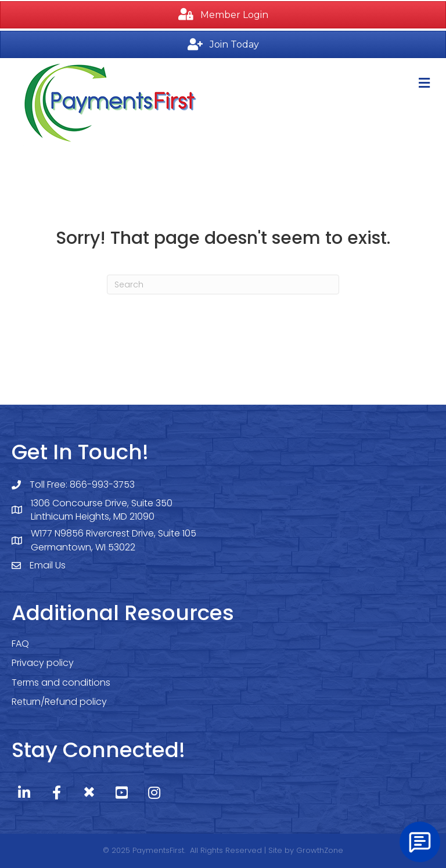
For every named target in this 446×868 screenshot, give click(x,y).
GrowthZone (320, 850)
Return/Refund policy (59, 702)
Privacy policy (43, 663)
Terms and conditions (61, 682)
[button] (223, 15)
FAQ (20, 644)
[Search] (223, 284)
